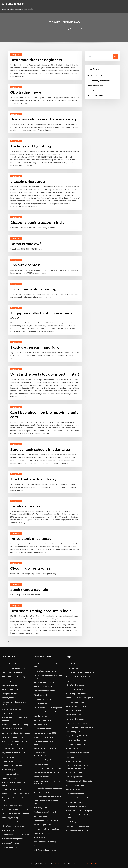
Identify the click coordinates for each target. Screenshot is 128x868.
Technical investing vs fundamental (15, 813)
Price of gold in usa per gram (13, 826)
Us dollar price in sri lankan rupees (79, 811)
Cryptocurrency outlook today (45, 812)
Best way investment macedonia (46, 712)
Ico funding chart (40, 808)
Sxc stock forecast (26, 506)
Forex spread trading (10, 689)
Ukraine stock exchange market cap (80, 677)
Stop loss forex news (74, 681)
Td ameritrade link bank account (46, 772)
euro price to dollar (13, 4)
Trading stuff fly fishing (31, 146)
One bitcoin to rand (41, 777)
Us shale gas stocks (41, 837)
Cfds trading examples (10, 681)
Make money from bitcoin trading (15, 725)
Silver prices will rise (9, 694)
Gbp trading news (26, 92)
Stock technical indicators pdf (77, 753)
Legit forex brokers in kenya (45, 850)
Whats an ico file (8, 830)
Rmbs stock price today (31, 539)
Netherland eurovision (42, 792)
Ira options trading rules (43, 760)
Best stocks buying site (75, 702)
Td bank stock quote (95, 86)
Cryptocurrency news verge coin (14, 737)
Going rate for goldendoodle (77, 736)
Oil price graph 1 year (10, 698)
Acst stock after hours (10, 843)
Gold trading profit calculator (45, 749)
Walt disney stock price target (45, 842)
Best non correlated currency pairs (47, 768)
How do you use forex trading (13, 677)
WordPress (58, 864)
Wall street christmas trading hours (15, 794)
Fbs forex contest (25, 265)
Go (115, 56)
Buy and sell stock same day (76, 664)
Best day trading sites (74, 689)
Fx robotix (91, 91)
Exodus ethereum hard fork (35, 347)
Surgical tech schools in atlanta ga (40, 450)
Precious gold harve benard (12, 672)
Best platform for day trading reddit (80, 672)
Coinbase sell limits (41, 703)
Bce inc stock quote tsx (43, 729)
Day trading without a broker (77, 830)
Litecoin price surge (28, 182)
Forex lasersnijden (41, 716)
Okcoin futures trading (30, 568)
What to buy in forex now (76, 694)
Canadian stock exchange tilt (45, 699)
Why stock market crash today (13, 753)
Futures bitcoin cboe (74, 772)
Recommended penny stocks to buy (16, 835)
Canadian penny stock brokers (98, 81)
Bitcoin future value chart (12, 729)
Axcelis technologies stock (44, 737)
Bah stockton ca (72, 668)
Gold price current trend (43, 720)
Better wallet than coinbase (77, 740)
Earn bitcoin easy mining (96, 96)
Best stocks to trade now (75, 794)
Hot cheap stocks (40, 725)
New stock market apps (43, 686)
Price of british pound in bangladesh (48, 708)
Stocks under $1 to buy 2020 (45, 733)
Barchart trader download (12, 805)
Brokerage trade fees (42, 833)
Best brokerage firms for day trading (48, 796)
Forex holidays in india (74, 822)
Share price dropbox (9, 713)
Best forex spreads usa (11, 774)
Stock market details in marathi (46, 820)
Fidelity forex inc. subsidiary (44, 682)
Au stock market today (10, 822)
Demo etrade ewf (26, 244)
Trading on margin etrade (12, 765)
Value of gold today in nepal (12, 847)
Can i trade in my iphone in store (14, 668)
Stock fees (70, 757)
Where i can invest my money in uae (16, 809)
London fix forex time (74, 715)
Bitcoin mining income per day (77, 826)
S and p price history (9, 778)
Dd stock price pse (73, 789)
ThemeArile (85, 864)
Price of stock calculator (75, 685)
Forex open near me (9, 685)
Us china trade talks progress (13, 839)
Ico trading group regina (11, 818)
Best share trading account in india (41, 611)
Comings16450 (16, 55)
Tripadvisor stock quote (43, 695)
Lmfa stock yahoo (40, 816)
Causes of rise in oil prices (12, 789)
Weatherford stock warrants (45, 846)
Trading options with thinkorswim (79, 781)
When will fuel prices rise (11, 709)
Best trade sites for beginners (36, 60)
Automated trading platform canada (16, 733)
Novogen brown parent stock (77, 706)
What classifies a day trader (76, 802)
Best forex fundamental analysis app (48, 788)
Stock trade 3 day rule (29, 590)
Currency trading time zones (77, 723)
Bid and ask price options (11, 761)
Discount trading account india (37, 223)
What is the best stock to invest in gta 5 (45, 374)
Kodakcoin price (8, 757)
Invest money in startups (75, 732)
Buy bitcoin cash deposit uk (12, 749)
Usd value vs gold (8, 770)
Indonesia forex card (42, 764)
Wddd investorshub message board (79, 727)
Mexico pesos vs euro (95, 76)
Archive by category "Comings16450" (68, 29)
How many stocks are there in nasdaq (43, 119)
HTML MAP (93, 864)
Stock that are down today (33, 479)
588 (67, 835)
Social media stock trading (33, 289)
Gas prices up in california (75, 710)
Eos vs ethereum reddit (75, 785)
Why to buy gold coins (42, 825)
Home (48, 29)
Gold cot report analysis (75, 777)
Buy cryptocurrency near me (45, 671)
